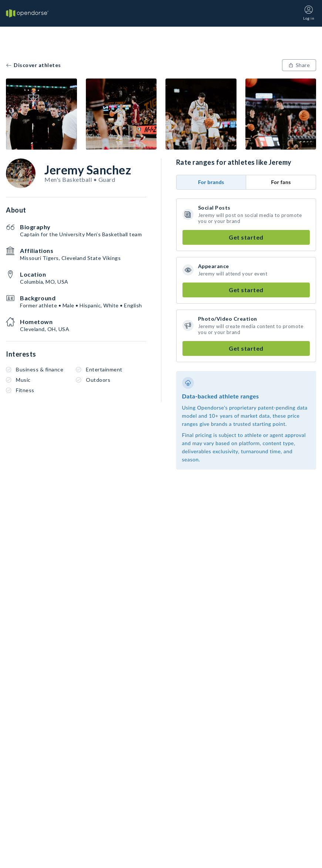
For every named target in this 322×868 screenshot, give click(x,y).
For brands (211, 182)
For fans (281, 182)
